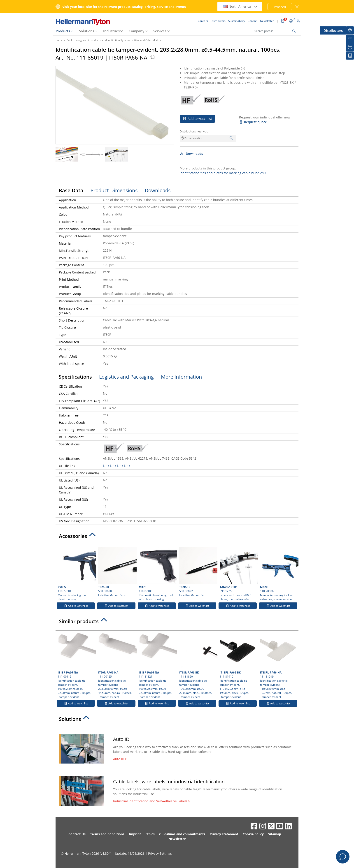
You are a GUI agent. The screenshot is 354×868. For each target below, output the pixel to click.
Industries (111, 31)
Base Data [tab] (71, 190)
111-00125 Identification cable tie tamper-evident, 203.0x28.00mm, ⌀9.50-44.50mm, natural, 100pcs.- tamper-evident (117, 666)
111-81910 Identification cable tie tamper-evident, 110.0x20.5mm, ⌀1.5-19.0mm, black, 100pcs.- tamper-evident (238, 666)
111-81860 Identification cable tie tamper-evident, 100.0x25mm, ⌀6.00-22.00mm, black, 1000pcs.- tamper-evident (198, 666)
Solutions (87, 31)
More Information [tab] (182, 377)
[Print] (350, 47)
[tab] (177, 537)
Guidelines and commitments (182, 834)
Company (136, 31)
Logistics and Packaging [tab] (126, 377)
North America (240, 6)
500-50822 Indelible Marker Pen (198, 572)
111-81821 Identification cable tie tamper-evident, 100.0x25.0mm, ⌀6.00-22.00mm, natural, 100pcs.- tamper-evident (157, 666)
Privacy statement (224, 834)
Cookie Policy (253, 834)
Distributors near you (194, 131)
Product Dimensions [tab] (114, 190)
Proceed (280, 7)
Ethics (150, 834)
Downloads (191, 154)
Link (106, 466)
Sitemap (275, 834)
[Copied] (152, 57)
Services (160, 31)
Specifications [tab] (75, 377)
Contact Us (77, 834)
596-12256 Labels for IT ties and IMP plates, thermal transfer (238, 574)
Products (63, 31)
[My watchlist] (350, 56)
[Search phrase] (275, 31)
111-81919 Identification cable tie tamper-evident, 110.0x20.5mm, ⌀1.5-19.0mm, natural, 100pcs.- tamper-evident (278, 666)
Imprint (135, 834)
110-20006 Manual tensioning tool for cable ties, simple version (279, 574)
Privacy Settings (160, 853)
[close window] (297, 7)
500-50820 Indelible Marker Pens (117, 572)
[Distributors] (350, 30)
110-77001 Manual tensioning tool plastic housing (76, 574)
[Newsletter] (350, 39)
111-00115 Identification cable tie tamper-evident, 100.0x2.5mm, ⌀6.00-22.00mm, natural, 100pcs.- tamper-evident (76, 666)
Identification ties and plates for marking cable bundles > (223, 173)
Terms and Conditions (107, 834)
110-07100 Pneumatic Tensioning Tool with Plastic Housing (157, 574)
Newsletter (177, 839)
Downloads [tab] (158, 190)
